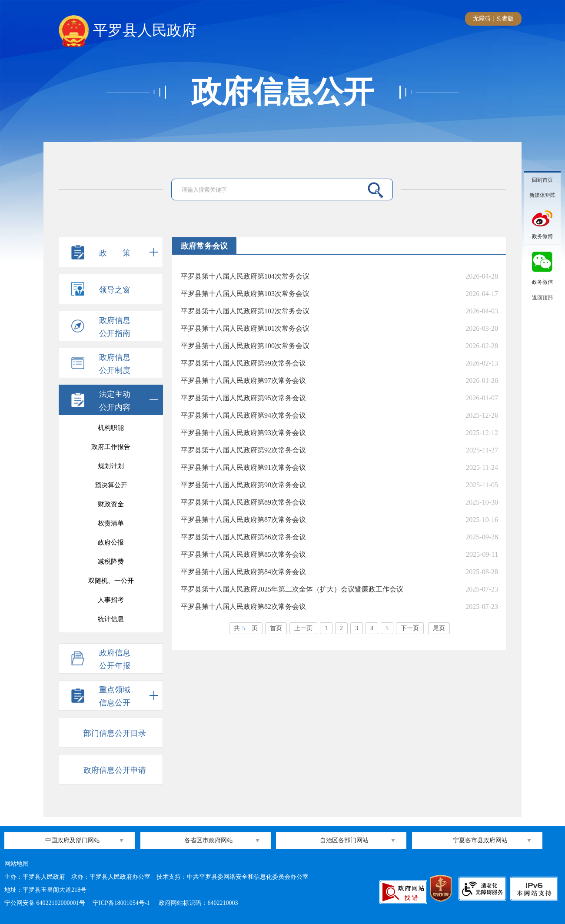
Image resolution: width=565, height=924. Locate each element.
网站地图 (17, 864)
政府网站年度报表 (111, 579)
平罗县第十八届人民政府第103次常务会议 (245, 294)
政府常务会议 (111, 560)
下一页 (410, 628)
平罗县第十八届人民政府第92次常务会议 (243, 450)
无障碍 (482, 18)
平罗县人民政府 (128, 31)
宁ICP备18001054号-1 (122, 903)
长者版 (505, 18)
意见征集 (111, 503)
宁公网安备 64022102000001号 (45, 903)
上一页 (303, 628)
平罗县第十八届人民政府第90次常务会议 (243, 485)
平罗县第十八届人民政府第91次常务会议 (243, 467)
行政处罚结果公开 (111, 522)
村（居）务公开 (111, 484)
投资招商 (111, 426)
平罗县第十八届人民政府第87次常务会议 (243, 520)
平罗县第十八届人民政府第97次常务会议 (243, 381)
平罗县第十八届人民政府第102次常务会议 (245, 311)
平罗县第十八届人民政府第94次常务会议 (243, 415)
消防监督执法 (111, 618)
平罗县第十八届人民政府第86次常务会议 (243, 537)
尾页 (439, 628)
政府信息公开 (282, 92)
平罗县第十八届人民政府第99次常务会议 (243, 363)
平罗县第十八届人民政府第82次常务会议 (243, 607)
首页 (276, 628)
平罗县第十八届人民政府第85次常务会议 (243, 554)
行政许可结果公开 (111, 541)
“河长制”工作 (111, 445)
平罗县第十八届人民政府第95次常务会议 (243, 398)
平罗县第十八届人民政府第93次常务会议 (243, 433)
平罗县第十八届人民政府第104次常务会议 (245, 276)
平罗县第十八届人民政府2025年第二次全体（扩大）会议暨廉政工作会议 (292, 589)
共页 (246, 628)
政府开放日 (111, 598)
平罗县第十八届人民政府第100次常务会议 (245, 346)
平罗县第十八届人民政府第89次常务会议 (243, 502)
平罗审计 (111, 465)
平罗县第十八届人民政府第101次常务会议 (245, 328)
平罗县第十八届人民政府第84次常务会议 (243, 572)
